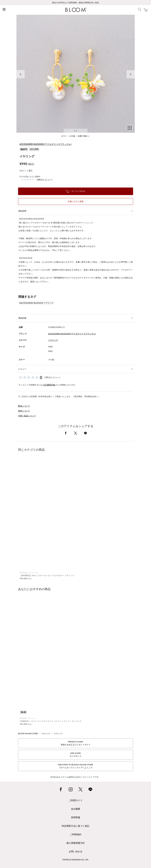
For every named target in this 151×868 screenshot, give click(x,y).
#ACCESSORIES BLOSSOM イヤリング (36, 303)
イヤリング (53, 340)
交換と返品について (27, 416)
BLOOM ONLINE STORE (28, 733)
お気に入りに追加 (76, 201)
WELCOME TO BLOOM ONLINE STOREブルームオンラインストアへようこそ (75, 766)
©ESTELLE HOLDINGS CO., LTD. (76, 860)
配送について (24, 406)
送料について (24, 411)
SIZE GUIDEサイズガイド (76, 755)
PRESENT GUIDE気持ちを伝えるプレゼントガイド (76, 743)
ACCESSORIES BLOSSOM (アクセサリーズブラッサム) (46, 144)
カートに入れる (75, 191)
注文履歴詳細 (49, 385)
